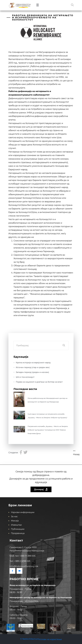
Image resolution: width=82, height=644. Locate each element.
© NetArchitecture (30, 639)
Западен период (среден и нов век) (32, 372)
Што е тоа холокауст (25, 377)
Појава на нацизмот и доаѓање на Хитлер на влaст (39, 382)
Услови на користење (50, 639)
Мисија (15, 521)
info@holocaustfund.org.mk (24, 566)
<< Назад (76, 453)
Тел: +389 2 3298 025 (20, 561)
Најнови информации (23, 512)
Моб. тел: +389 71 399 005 (23, 556)
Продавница (18, 533)
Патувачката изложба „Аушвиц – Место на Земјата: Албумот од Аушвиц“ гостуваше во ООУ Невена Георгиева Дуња (48, 430)
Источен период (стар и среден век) (33, 367)
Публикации (18, 529)
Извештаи (16, 525)
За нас (14, 517)
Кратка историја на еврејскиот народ (33, 363)
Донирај (41, 489)
